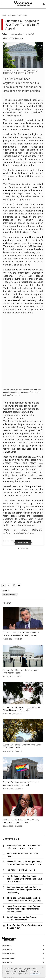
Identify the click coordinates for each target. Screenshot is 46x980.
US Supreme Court (10, 594)
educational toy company (22, 300)
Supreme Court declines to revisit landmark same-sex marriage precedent (21, 784)
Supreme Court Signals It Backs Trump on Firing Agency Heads (21, 671)
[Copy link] (9, 585)
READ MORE (23, 542)
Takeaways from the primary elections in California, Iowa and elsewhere (24, 847)
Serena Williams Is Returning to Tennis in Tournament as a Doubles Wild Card (24, 863)
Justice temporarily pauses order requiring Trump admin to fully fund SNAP (21, 821)
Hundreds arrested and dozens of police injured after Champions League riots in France (25, 879)
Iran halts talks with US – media (21, 870)
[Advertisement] (23, 565)
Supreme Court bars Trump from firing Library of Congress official (22, 746)
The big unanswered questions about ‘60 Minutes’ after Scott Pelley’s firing (24, 899)
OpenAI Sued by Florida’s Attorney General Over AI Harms (22, 918)
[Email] (4, 585)
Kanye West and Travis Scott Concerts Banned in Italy (24, 927)
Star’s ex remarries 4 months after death (22, 855)
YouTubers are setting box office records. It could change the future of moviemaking (24, 890)
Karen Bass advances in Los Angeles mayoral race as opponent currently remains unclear (24, 909)
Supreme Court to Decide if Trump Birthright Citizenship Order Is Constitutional (21, 709)
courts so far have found (25, 270)
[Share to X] (14, 585)
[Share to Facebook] (19, 585)
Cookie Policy (35, 974)
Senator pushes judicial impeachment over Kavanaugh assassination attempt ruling (21, 634)
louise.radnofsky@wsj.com (20, 533)
